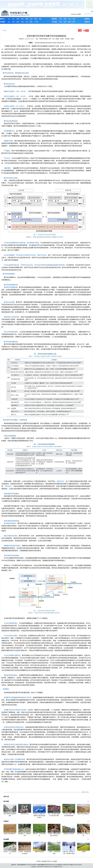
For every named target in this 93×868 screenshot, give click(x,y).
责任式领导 (49, 43)
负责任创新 (43, 43)
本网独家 (4, 31)
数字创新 (37, 43)
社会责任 (54, 43)
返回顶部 (86, 792)
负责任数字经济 (61, 43)
